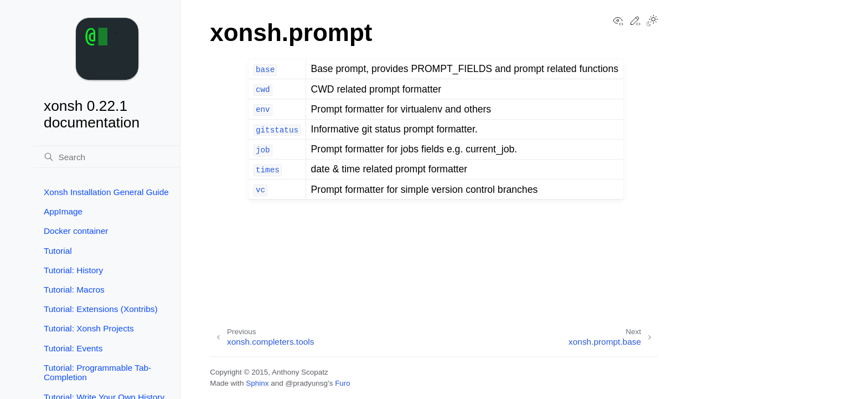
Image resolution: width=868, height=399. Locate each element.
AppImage (63, 211)
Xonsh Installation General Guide (106, 192)
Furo (343, 383)
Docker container (76, 231)
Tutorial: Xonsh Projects (89, 328)
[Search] (107, 157)
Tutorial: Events (73, 348)
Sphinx (257, 383)
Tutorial (58, 251)
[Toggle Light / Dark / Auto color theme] (652, 22)
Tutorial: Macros (74, 290)
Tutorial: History (73, 270)
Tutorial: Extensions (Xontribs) (101, 309)
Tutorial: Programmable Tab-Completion (97, 373)
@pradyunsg (306, 383)
